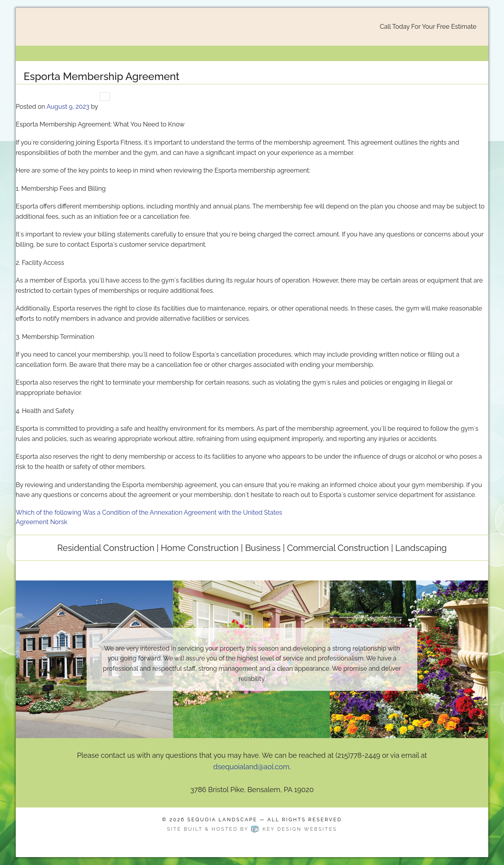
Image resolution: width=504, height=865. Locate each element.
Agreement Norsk (42, 522)
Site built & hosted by (252, 829)
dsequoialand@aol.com (251, 767)
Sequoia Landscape (222, 819)
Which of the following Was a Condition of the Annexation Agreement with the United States (149, 512)
